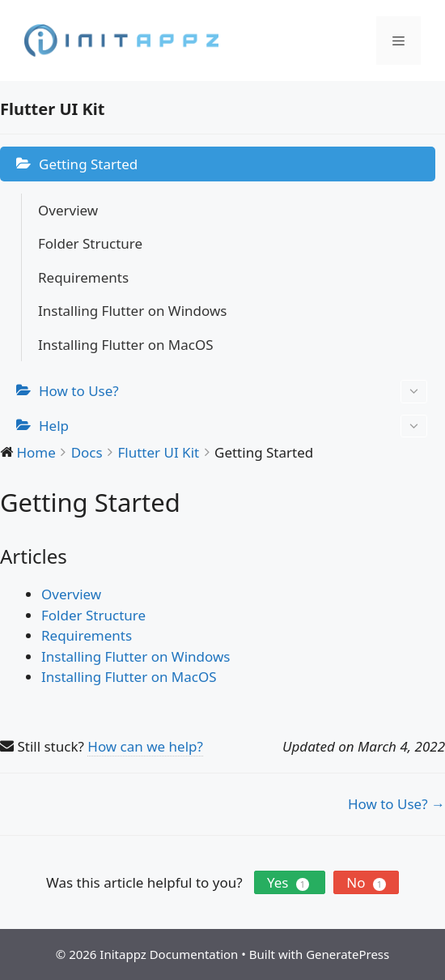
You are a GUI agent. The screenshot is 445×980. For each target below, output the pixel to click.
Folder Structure (90, 243)
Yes (290, 882)
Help (233, 426)
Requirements (83, 277)
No (366, 882)
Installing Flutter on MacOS (126, 345)
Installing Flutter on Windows (132, 311)
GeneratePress (348, 954)
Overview (68, 210)
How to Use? (233, 392)
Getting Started (88, 164)
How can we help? (145, 746)
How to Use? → (396, 804)
